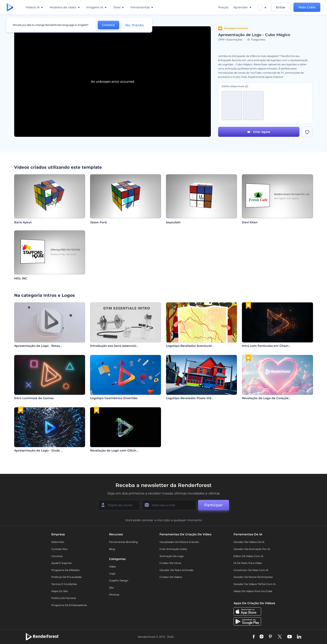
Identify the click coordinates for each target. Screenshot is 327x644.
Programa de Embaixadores (69, 605)
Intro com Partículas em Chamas (267, 346)
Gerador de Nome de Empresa (253, 577)
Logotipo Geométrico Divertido (114, 398)
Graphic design (119, 580)
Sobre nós (58, 542)
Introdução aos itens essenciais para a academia (127, 346)
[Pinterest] (270, 637)
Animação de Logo (172, 556)
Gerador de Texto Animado (177, 570)
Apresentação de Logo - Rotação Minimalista (48, 346)
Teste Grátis (307, 7)
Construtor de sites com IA (251, 570)
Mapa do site (60, 591)
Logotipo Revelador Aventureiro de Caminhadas (203, 346)
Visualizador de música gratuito (179, 542)
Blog (112, 549)
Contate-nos (59, 549)
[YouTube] (290, 637)
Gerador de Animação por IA (252, 549)
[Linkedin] (299, 637)
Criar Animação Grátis (173, 549)
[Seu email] (169, 505)
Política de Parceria (64, 598)
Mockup (114, 594)
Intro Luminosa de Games (34, 398)
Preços (223, 7)
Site (111, 588)
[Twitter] (280, 637)
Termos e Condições (64, 584)
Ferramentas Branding (123, 542)
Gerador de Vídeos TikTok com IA (255, 584)
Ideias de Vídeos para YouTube (253, 591)
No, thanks (135, 25)
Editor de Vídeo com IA (248, 556)
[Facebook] (254, 637)
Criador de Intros (170, 563)
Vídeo (113, 567)
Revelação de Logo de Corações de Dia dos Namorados (284, 398)
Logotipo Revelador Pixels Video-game (196, 398)
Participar (214, 505)
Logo (112, 573)
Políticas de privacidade (66, 577)
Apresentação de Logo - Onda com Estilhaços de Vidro (56, 450)
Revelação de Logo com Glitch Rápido (119, 450)
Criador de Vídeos (171, 577)
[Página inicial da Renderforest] (10, 7)
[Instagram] (262, 637)
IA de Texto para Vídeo (248, 563)
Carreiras (57, 556)
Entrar (281, 7)
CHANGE (108, 25)
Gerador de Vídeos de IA (249, 542)
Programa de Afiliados (65, 570)
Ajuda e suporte (61, 563)
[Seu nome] (119, 505)
